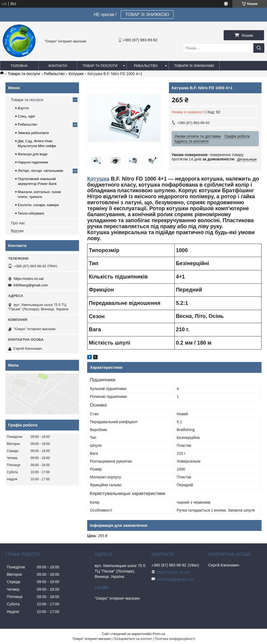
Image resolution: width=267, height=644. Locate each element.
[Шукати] (259, 48)
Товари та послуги (24, 74)
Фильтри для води (33, 154)
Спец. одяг (27, 116)
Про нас (18, 223)
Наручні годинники (33, 162)
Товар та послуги (100, 66)
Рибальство (146, 66)
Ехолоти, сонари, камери (38, 205)
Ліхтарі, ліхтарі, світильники (40, 171)
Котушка (98, 179)
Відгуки (17, 231)
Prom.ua (159, 634)
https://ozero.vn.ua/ (29, 279)
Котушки (76, 74)
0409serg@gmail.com (31, 285)
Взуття (23, 108)
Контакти (58, 66)
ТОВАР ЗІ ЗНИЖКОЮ (147, 15)
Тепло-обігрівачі (31, 213)
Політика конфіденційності (175, 639)
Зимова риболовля (33, 133)
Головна (19, 66)
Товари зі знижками (194, 66)
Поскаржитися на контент (133, 639)
